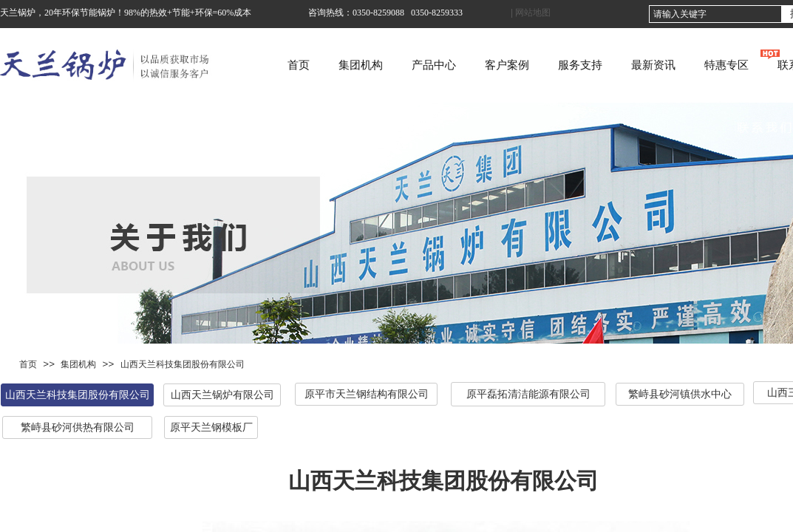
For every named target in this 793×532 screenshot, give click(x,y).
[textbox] (715, 14)
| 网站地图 (531, 13)
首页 (341, 65)
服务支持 (623, 65)
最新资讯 (696, 65)
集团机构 (404, 65)
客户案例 (550, 65)
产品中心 (477, 65)
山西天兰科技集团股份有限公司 (183, 364)
